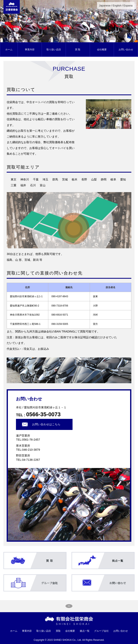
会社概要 (102, 50)
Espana (128, 6)
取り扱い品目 (54, 50)
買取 (58, 631)
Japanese (105, 6)
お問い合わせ (126, 50)
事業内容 (30, 50)
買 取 (78, 50)
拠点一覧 (85, 631)
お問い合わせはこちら (46, 424)
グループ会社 (101, 631)
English (117, 6)
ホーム (9, 50)
